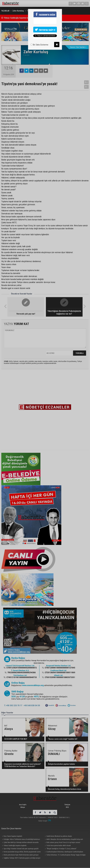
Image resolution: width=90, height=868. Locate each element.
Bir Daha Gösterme (39, 45)
